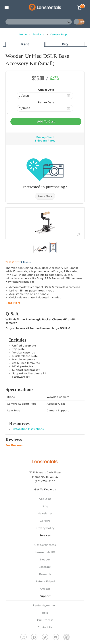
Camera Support (60, 34)
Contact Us (45, 627)
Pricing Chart (45, 137)
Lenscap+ (45, 567)
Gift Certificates (45, 545)
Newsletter (45, 513)
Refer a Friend (45, 581)
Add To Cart (46, 122)
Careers (45, 521)
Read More (13, 303)
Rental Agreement (45, 605)
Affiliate (45, 589)
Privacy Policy (45, 528)
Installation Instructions (28, 429)
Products (38, 34)
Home (23, 34)
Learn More (45, 196)
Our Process (45, 620)
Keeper (45, 560)
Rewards (45, 574)
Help (45, 613)
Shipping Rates (45, 141)
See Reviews (14, 445)
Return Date (46, 102)
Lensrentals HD (45, 552)
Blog (45, 506)
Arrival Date (46, 90)
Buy (65, 44)
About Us (45, 499)
